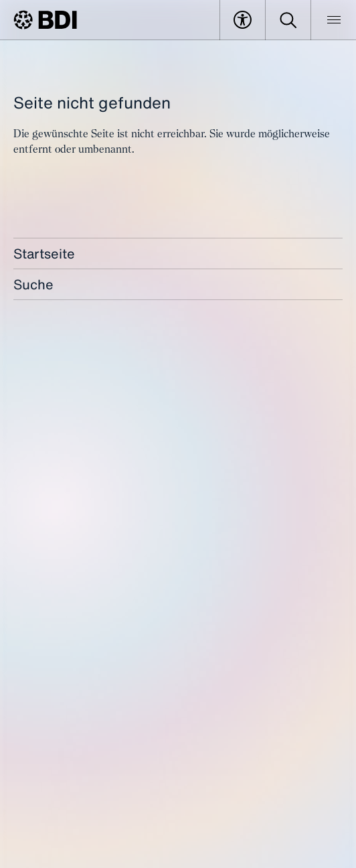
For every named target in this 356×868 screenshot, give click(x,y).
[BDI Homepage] (45, 20)
